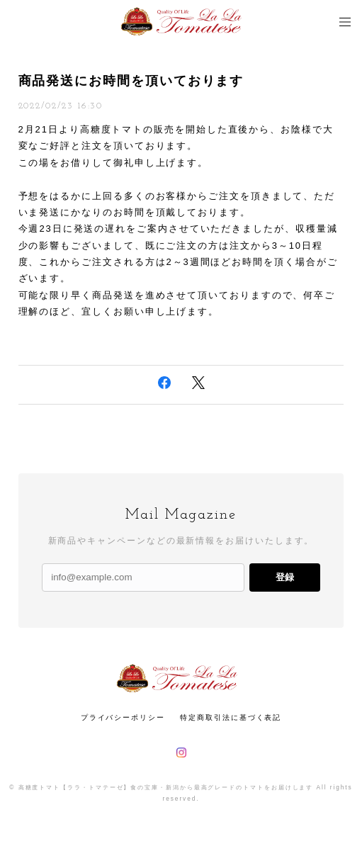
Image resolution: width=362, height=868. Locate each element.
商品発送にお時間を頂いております (131, 81)
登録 (285, 577)
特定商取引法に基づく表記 (231, 717)
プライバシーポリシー (123, 717)
